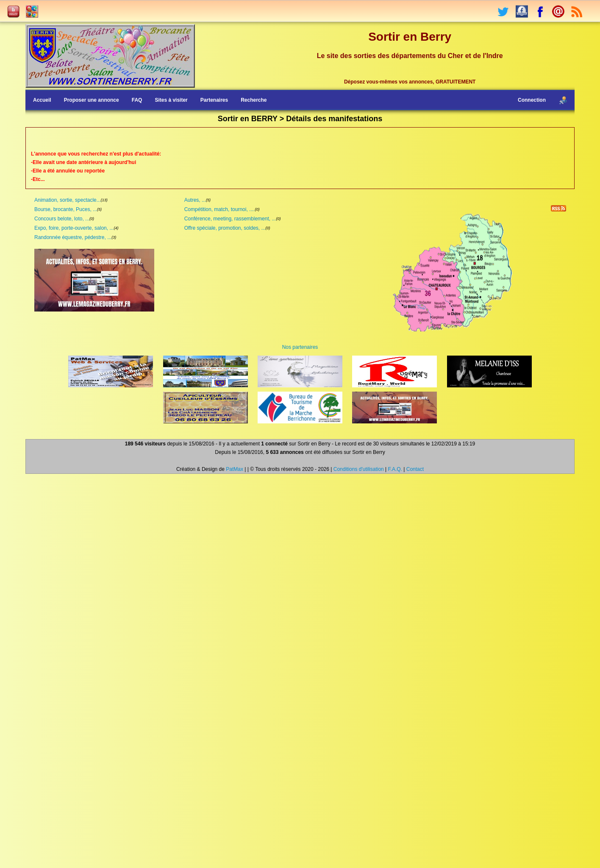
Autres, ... (195, 200)
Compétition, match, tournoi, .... (220, 209)
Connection (532, 100)
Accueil (42, 100)
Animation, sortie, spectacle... (68, 200)
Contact (415, 469)
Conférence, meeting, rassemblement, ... (230, 219)
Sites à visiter (171, 100)
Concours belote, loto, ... (62, 219)
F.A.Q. (395, 469)
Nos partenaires (300, 347)
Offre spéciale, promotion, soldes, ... (225, 228)
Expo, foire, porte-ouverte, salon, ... (74, 228)
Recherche (254, 100)
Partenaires (214, 100)
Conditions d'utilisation (359, 469)
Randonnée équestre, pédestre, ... (73, 237)
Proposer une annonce (92, 100)
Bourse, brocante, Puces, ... (66, 209)
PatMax (235, 469)
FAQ (137, 100)
